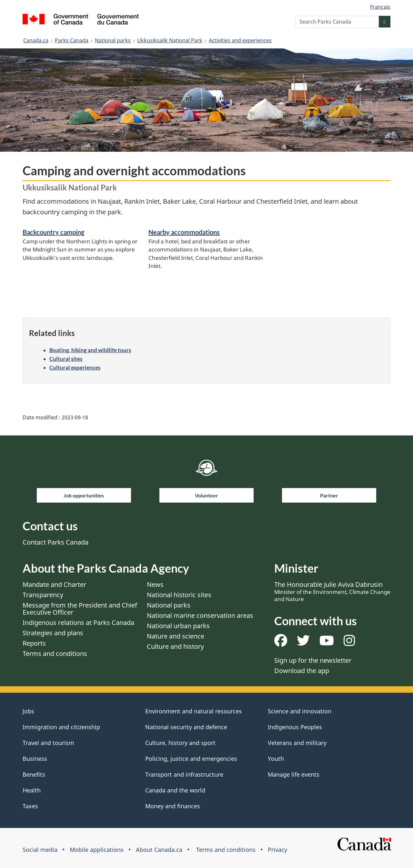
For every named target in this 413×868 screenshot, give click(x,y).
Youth (276, 759)
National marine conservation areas (200, 615)
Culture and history (175, 646)
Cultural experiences (75, 368)
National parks (113, 40)
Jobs (28, 711)
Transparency (43, 595)
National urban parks (178, 626)
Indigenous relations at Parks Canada (78, 623)
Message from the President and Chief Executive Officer (80, 609)
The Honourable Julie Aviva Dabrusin (332, 591)
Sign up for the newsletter (313, 660)
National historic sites (179, 595)
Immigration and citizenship (61, 727)
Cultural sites (66, 359)
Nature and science (176, 636)
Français (380, 7)
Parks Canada (72, 40)
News (155, 584)
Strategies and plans (53, 633)
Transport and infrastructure (184, 774)
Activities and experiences (240, 40)
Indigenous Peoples (295, 727)
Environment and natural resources (194, 711)
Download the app (302, 671)
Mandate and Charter (54, 584)
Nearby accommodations (184, 232)
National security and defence (186, 727)
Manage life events (294, 774)
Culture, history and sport (180, 743)
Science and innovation (300, 711)
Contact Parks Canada (55, 542)
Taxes (30, 806)
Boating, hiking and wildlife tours (90, 350)
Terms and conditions (55, 654)
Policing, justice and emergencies (191, 759)
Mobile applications (97, 850)
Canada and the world (175, 790)
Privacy (277, 850)
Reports (34, 643)
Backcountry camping (53, 232)
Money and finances (173, 806)
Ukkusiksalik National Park (170, 40)
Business (35, 759)
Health (32, 790)
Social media (40, 850)
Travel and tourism (48, 743)
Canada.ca (36, 40)
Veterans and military (297, 743)
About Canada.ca (159, 850)
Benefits (34, 774)
